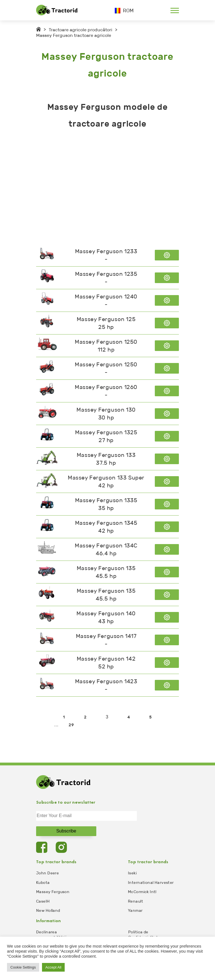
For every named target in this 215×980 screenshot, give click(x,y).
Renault (135, 901)
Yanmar (135, 911)
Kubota (43, 883)
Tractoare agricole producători (80, 30)
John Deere (47, 873)
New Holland (48, 911)
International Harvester (151, 883)
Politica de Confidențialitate (144, 935)
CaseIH (43, 901)
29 (71, 725)
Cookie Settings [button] (23, 967)
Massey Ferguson (53, 892)
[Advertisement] (107, 188)
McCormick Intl (142, 892)
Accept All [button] (53, 967)
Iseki (132, 873)
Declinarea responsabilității (51, 935)
